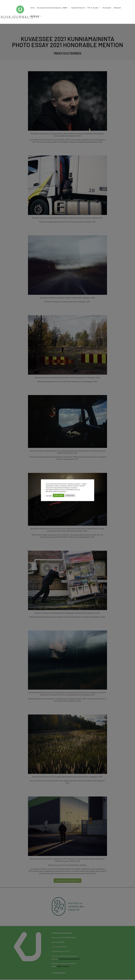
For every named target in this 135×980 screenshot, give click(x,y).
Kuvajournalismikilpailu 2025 (52, 8)
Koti (33, 8)
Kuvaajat (107, 8)
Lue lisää (49, 495)
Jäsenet (117, 8)
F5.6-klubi (93, 8)
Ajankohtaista (78, 8)
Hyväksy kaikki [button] (59, 495)
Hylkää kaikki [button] (70, 495)
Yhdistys (35, 16)
